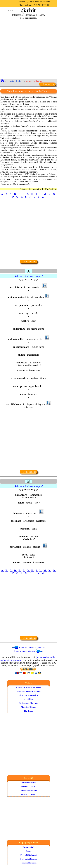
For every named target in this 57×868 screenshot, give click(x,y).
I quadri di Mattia (28, 783)
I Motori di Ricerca (28, 859)
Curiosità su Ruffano (28, 790)
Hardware (28, 711)
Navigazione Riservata (28, 703)
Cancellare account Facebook (28, 687)
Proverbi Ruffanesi (29, 855)
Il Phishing (28, 699)
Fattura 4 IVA (29, 847)
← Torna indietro (47, 84)
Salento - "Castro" (29, 786)
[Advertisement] (28, 48)
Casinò (28, 851)
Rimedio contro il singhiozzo (28, 647)
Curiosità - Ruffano (15, 81)
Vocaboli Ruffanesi (28, 863)
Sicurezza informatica (28, 695)
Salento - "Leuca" (28, 794)
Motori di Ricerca (28, 707)
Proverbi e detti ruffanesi (28, 651)
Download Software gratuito (28, 691)
